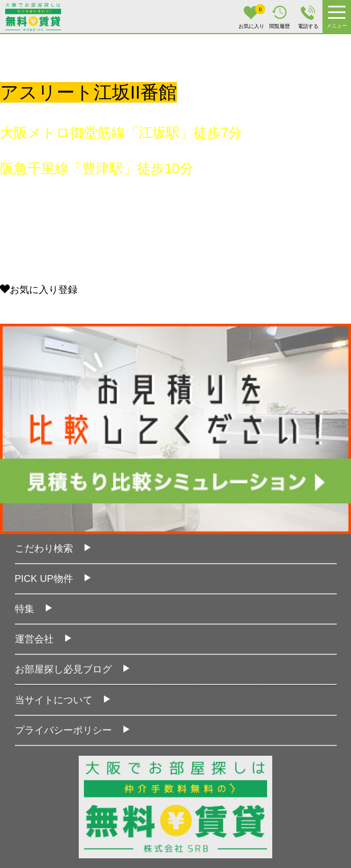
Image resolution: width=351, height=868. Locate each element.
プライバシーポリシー (63, 730)
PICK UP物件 (44, 579)
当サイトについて (54, 700)
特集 (25, 609)
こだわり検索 (44, 549)
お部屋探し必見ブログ (63, 669)
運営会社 (34, 639)
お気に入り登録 (39, 290)
